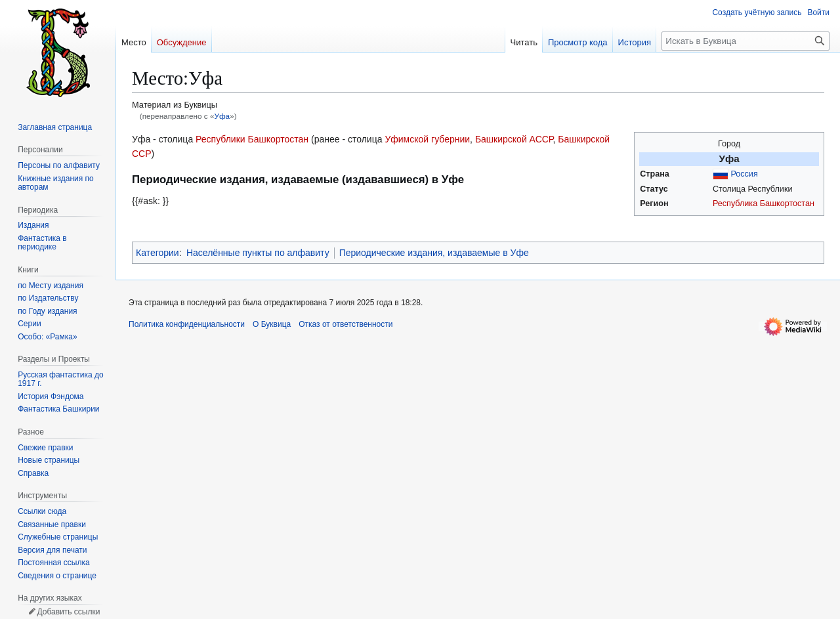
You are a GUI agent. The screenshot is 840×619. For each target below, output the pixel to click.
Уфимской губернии (427, 139)
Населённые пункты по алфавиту (258, 253)
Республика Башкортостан (764, 203)
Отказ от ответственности (346, 324)
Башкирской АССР (514, 139)
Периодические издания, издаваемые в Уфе (434, 253)
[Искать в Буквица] (745, 41)
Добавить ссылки (68, 612)
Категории (157, 253)
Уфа (222, 116)
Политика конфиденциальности (187, 324)
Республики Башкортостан (252, 139)
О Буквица (272, 324)
